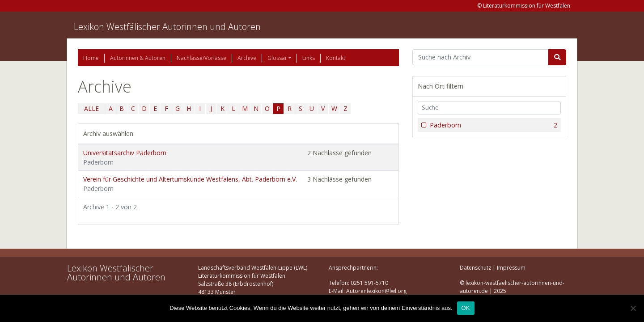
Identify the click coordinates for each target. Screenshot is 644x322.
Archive (247, 58)
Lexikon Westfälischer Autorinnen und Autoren (167, 27)
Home (91, 58)
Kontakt (336, 58)
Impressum (511, 268)
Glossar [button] (277, 58)
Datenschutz (475, 268)
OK (466, 308)
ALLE (91, 108)
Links (309, 58)
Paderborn (493, 125)
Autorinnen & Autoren (138, 58)
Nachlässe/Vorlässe (201, 58)
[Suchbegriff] (481, 57)
